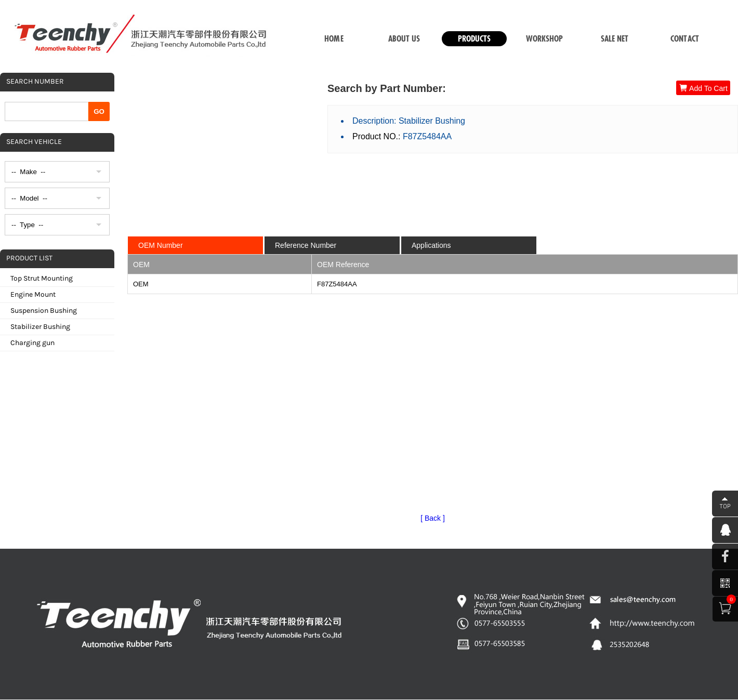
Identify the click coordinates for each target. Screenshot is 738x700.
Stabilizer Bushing (40, 327)
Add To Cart (703, 88)
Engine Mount (33, 294)
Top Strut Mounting (42, 278)
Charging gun (32, 343)
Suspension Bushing (44, 311)
